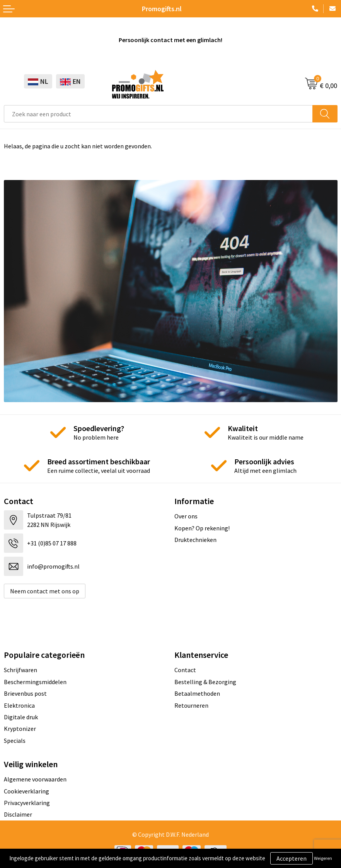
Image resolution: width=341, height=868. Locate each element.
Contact (185, 670)
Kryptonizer (20, 729)
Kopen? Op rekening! (202, 528)
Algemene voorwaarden (35, 779)
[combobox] (158, 114)
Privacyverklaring (27, 803)
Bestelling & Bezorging (205, 682)
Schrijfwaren (20, 670)
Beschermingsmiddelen (35, 682)
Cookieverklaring (26, 791)
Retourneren (191, 705)
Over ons (186, 516)
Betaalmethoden (197, 693)
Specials (15, 741)
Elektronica (19, 705)
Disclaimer (18, 814)
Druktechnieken (195, 540)
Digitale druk (21, 717)
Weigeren (323, 858)
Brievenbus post (25, 693)
